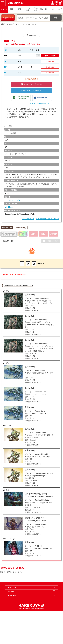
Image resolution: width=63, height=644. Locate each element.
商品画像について (28, 219)
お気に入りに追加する (31, 84)
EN (12, 41)
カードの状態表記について (41, 104)
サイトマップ (13, 621)
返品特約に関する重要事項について (48, 219)
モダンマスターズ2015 (13, 200)
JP (7, 41)
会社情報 (11, 625)
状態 (6, 50)
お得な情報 (12, 629)
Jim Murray (9, 207)
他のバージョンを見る (31, 91)
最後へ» (41, 264)
